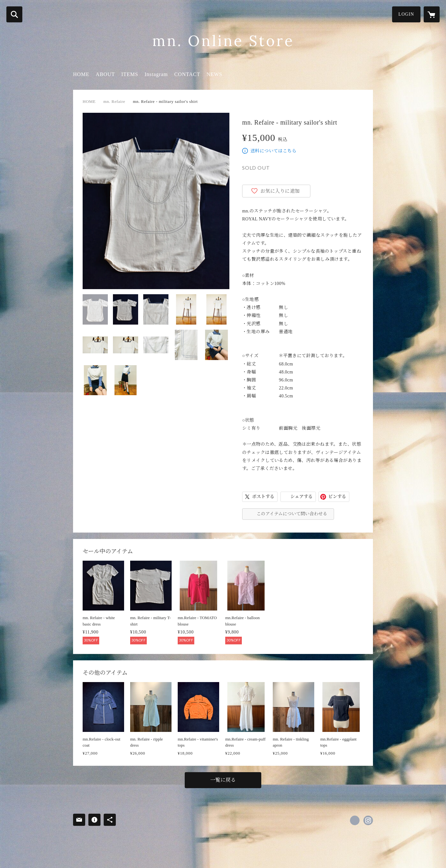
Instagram (156, 74)
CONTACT (187, 74)
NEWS (214, 74)
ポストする (263, 497)
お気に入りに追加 (280, 191)
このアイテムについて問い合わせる (292, 514)
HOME (81, 74)
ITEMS (130, 74)
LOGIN (406, 14)
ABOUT (105, 74)
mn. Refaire (114, 101)
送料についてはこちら (273, 151)
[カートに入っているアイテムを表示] (432, 14)
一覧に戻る (223, 780)
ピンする (337, 497)
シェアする (301, 497)
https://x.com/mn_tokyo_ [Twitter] (355, 820)
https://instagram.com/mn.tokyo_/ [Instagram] (368, 820)
